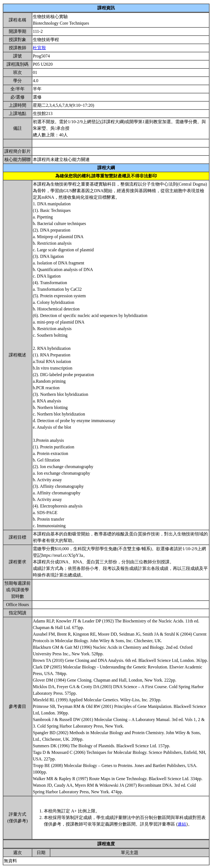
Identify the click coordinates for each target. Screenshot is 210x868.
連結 (182, 824)
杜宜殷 (39, 48)
